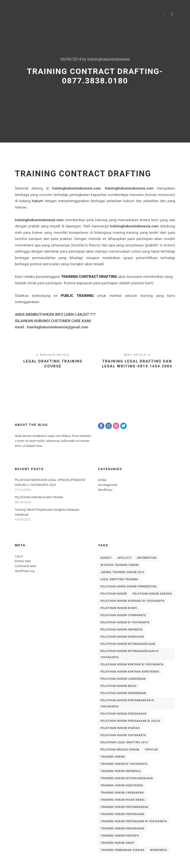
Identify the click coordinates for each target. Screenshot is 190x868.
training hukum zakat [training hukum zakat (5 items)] (118, 843)
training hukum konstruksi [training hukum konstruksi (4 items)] (122, 785)
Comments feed (25, 566)
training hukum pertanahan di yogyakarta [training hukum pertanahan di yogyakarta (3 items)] (134, 821)
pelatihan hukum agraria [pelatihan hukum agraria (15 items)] (152, 594)
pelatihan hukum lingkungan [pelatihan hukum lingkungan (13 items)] (123, 679)
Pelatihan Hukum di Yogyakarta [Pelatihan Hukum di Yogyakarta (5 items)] (125, 622)
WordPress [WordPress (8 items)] (159, 850)
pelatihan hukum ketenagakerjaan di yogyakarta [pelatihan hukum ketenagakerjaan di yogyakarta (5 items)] (130, 654)
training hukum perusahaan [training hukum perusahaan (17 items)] (122, 829)
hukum (38, 201)
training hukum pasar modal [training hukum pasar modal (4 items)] (123, 800)
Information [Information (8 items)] (147, 558)
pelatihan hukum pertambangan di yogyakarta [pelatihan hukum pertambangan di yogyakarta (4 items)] (127, 703)
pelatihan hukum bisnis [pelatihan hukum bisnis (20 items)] (119, 608)
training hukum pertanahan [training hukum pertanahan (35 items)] (122, 814)
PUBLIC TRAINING (77, 296)
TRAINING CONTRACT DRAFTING (83, 174)
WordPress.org (25, 571)
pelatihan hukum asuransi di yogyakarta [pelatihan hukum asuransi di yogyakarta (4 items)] (132, 601)
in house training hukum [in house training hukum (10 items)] (119, 565)
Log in (19, 556)
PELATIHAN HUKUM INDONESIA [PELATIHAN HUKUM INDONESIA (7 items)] (122, 630)
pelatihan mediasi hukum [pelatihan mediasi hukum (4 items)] (120, 750)
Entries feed (23, 561)
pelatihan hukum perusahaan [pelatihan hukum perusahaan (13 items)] (123, 714)
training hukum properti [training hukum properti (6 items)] (120, 836)
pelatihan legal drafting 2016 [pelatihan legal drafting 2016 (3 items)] (124, 742)
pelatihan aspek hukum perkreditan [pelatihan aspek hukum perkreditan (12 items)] (128, 587)
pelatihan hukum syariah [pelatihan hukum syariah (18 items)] (120, 728)
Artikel (102, 480)
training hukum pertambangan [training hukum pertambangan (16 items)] (124, 807)
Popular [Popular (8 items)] (151, 750)
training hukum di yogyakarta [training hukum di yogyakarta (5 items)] (124, 764)
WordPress (105, 490)
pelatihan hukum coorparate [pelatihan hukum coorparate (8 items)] (123, 615)
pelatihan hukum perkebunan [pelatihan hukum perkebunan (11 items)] (123, 693)
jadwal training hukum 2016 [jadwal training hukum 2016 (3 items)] (122, 572)
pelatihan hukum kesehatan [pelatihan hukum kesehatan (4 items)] (122, 637)
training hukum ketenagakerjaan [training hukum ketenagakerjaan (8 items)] (127, 778)
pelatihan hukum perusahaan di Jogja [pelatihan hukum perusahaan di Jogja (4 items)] (130, 721)
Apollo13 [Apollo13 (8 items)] (124, 558)
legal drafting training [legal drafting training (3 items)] (119, 579)
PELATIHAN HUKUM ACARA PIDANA (39, 497)
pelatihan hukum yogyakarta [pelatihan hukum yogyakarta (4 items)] (123, 735)
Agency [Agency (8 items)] (106, 558)
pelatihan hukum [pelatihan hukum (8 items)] (114, 594)
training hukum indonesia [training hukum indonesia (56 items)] (120, 771)
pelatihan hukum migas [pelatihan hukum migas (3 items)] (119, 686)
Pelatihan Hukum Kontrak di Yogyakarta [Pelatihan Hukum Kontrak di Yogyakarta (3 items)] (132, 664)
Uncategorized (107, 485)
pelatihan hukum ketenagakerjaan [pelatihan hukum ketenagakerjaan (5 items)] (128, 644)
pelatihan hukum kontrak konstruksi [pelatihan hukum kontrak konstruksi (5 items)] (130, 672)
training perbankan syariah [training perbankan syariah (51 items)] (122, 850)
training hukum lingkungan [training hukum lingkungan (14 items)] (122, 793)
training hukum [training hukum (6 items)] (113, 757)
